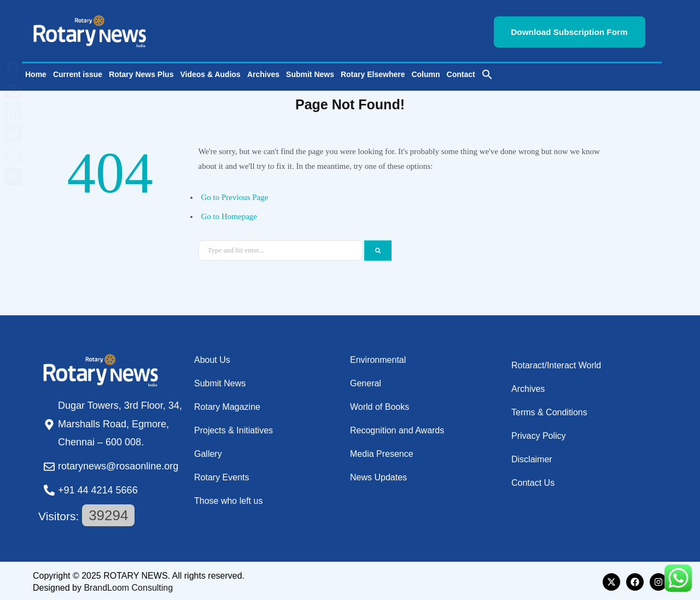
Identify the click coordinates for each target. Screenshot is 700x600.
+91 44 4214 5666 (98, 488)
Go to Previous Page (235, 196)
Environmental (378, 358)
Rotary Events (221, 475)
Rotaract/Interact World (556, 363)
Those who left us (228, 499)
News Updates (378, 475)
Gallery (208, 452)
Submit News (310, 73)
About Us (212, 358)
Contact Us (533, 481)
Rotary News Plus (141, 73)
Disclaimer (532, 457)
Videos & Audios (210, 73)
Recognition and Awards (397, 428)
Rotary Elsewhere (373, 73)
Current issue (78, 73)
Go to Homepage (229, 214)
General (366, 381)
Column (425, 73)
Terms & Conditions (549, 410)
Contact (461, 73)
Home (36, 73)
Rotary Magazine (227, 405)
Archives (263, 73)
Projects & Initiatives (234, 428)
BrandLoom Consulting (128, 586)
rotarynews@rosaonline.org (118, 464)
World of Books (380, 405)
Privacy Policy (539, 434)
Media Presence (382, 452)
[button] (487, 73)
